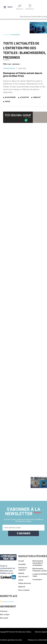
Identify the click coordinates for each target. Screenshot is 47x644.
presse (7, 102)
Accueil (6, 35)
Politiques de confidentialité (37, 640)
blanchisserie (10, 97)
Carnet (21, 580)
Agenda (21, 573)
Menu (8, 7)
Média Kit (22, 587)
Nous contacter (24, 590)
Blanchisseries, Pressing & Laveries (40, 570)
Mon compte (5, 614)
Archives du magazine (23, 569)
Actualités (16, 35)
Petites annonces (25, 583)
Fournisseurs (9, 68)
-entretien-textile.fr (7, 602)
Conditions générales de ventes (11, 640)
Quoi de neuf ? (24, 577)
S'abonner (4, 611)
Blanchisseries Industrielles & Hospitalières (38, 563)
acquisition (24, 97)
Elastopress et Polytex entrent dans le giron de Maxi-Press (23, 75)
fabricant (37, 97)
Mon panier (4, 618)
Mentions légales (41, 632)
